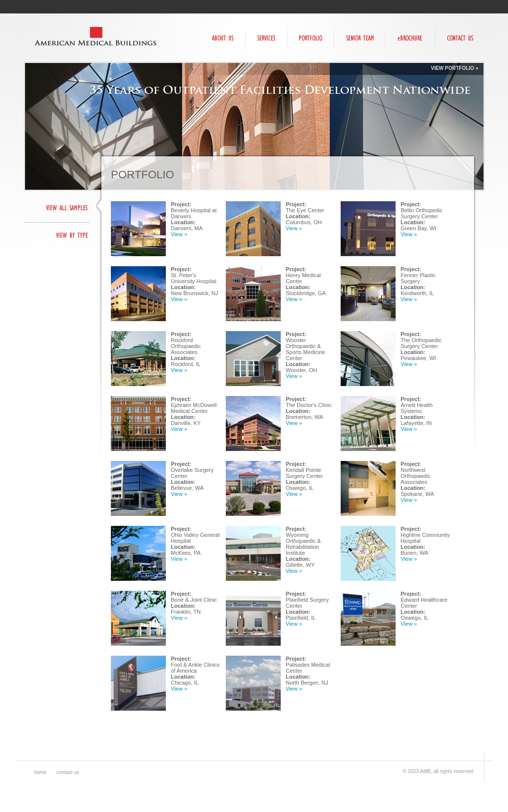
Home (40, 772)
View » (179, 234)
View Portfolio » (454, 68)
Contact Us (68, 772)
